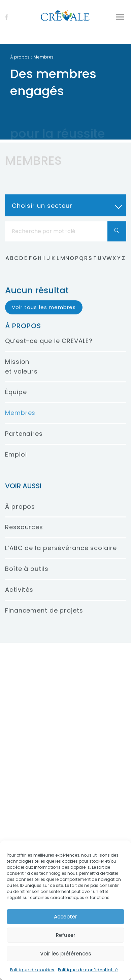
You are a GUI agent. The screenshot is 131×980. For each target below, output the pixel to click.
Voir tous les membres (44, 315)
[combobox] (65, 213)
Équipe (16, 400)
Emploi (16, 462)
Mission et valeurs (21, 374)
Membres (20, 420)
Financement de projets (44, 618)
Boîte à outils (27, 576)
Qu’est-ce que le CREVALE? (49, 348)
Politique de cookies (32, 970)
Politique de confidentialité (88, 970)
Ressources (24, 535)
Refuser (66, 935)
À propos (20, 57)
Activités (19, 597)
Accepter (65, 917)
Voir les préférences (66, 954)
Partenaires (24, 441)
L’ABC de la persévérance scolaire (61, 556)
